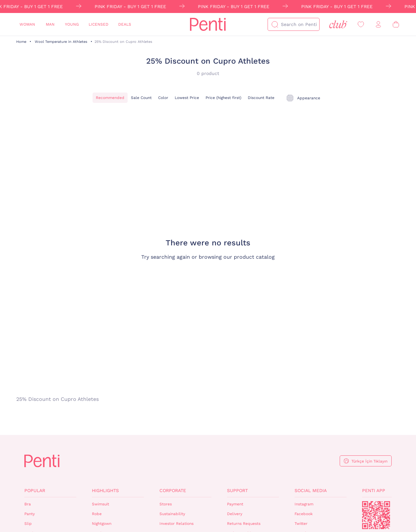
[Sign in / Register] (378, 25)
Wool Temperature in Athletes (61, 42)
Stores (166, 504)
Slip (28, 524)
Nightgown (102, 524)
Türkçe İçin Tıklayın (369, 461)
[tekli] (303, 98)
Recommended (110, 98)
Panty (30, 514)
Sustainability (172, 514)
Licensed (99, 24)
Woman (27, 24)
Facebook (304, 514)
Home (21, 42)
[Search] (275, 24)
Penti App (374, 490)
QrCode (376, 515)
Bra (28, 504)
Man (50, 24)
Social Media (311, 490)
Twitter (301, 524)
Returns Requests (244, 524)
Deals (125, 24)
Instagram (304, 504)
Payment (235, 504)
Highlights (105, 490)
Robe (97, 514)
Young (72, 24)
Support (237, 490)
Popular (35, 490)
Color (163, 98)
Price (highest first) (223, 98)
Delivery (235, 514)
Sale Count (141, 98)
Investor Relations (176, 524)
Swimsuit (101, 504)
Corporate (173, 490)
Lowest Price (187, 98)
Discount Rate (261, 98)
